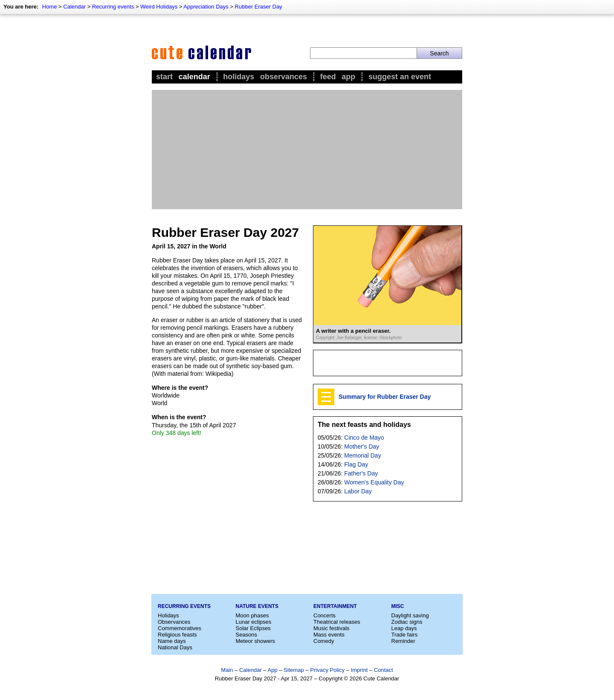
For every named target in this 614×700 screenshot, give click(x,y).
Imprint (359, 670)
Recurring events (113, 7)
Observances (284, 77)
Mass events (329, 635)
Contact (384, 670)
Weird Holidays (159, 7)
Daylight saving (410, 615)
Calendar (74, 7)
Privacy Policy (327, 670)
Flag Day (356, 464)
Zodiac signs (407, 622)
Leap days (404, 628)
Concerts (324, 615)
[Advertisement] (307, 150)
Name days (172, 641)
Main (227, 670)
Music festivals (332, 628)
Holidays (239, 77)
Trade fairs (405, 635)
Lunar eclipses (254, 622)
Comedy (324, 641)
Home (50, 7)
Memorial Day (362, 455)
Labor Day (358, 491)
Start (164, 77)
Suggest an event (400, 77)
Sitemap (294, 670)
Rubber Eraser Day (259, 7)
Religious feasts (177, 635)
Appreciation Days (206, 7)
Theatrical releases (337, 622)
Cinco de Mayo (364, 438)
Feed (328, 77)
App (348, 77)
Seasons (247, 635)
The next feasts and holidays (364, 425)
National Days (175, 647)
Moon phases (252, 615)
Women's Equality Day (374, 482)
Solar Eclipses (253, 628)
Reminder (403, 641)
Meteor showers (255, 641)
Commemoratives (180, 628)
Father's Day (361, 473)
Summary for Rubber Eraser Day (385, 397)
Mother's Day (362, 447)
